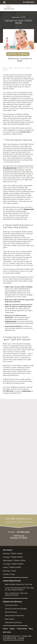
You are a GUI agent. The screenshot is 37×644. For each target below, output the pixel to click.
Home (5, 68)
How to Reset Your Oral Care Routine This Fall (16, 594)
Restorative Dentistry (13, 622)
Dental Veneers (11, 612)
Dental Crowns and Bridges (16, 609)
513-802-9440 (25, 132)
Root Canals (10, 619)
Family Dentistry (11, 605)
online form (27, 391)
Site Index (7, 632)
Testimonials (22, 629)
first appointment (10, 168)
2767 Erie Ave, (19, 60)
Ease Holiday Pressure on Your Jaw (19, 584)
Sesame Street (11, 321)
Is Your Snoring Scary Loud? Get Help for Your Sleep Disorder (19, 589)
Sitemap (21, 638)
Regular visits (29, 209)
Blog (11, 68)
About (12, 629)
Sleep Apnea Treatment (14, 616)
